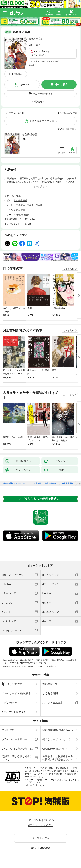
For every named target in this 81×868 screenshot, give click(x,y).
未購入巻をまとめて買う (43, 121)
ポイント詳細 (37, 55)
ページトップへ (41, 838)
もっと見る (68, 269)
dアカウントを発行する (41, 820)
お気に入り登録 (69, 113)
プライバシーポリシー (15, 739)
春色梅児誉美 (30, 134)
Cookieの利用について (55, 749)
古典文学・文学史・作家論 (29, 205)
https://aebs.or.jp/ (36, 785)
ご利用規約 (8, 730)
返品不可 (33, 65)
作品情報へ (39, 102)
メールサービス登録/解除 (16, 693)
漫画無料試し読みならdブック (15, 483)
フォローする (40, 39)
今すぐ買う (62, 85)
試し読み (18, 74)
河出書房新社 (21, 200)
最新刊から (71, 129)
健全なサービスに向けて (56, 739)
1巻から (60, 129)
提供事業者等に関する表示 (58, 730)
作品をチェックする (43, 94)
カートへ (25, 85)
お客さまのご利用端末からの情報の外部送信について (58, 758)
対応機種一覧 (50, 684)
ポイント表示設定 (53, 703)
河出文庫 (21, 210)
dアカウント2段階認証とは (17, 749)
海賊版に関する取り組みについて (17, 758)
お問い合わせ (9, 703)
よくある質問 (50, 693)
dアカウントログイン (14, 712)
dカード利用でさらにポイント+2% (43, 61)
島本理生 (33, 39)
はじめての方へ (13, 684)
